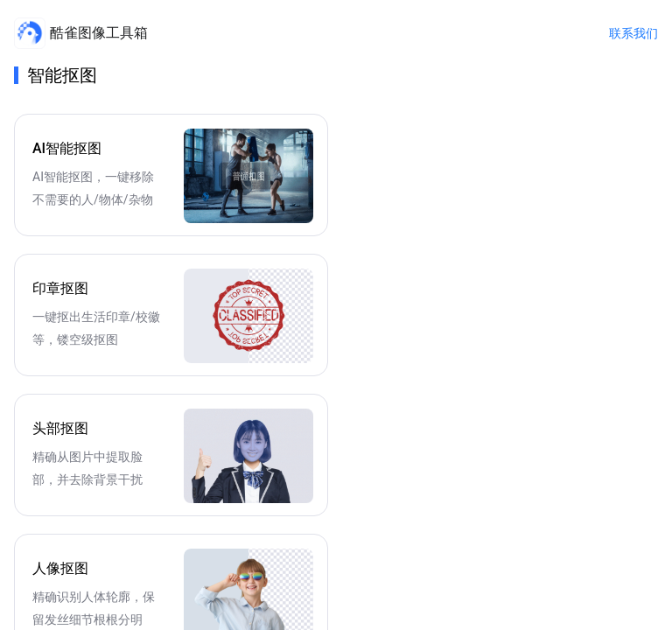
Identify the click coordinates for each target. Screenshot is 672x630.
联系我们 (633, 33)
